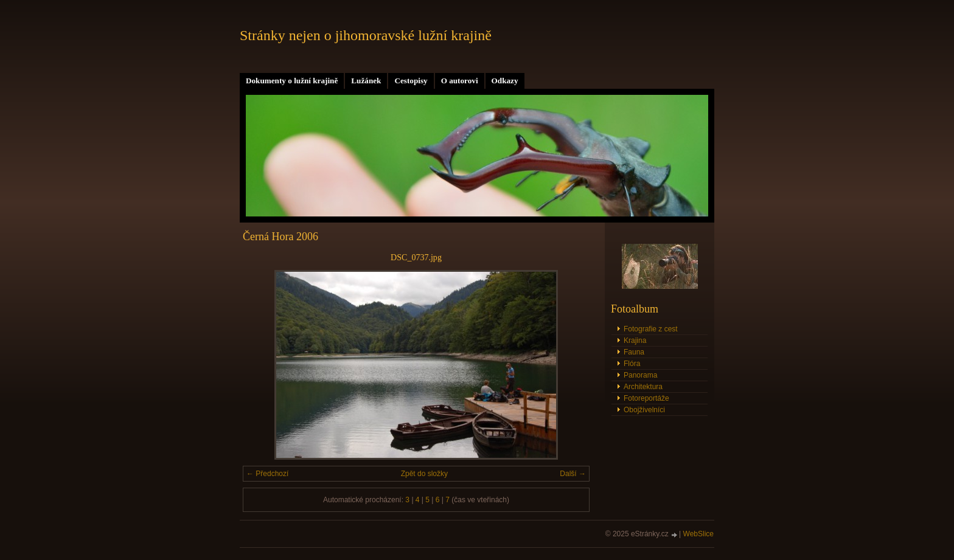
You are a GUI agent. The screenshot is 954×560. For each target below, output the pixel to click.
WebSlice (698, 534)
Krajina (635, 340)
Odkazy (505, 81)
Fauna (634, 352)
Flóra (632, 364)
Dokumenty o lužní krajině (292, 81)
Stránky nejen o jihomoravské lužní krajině (366, 35)
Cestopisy (411, 81)
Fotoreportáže (646, 398)
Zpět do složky (424, 474)
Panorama (640, 375)
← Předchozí (267, 474)
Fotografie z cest (651, 329)
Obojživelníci (644, 410)
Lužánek (366, 81)
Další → (573, 474)
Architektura (643, 387)
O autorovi (460, 81)
